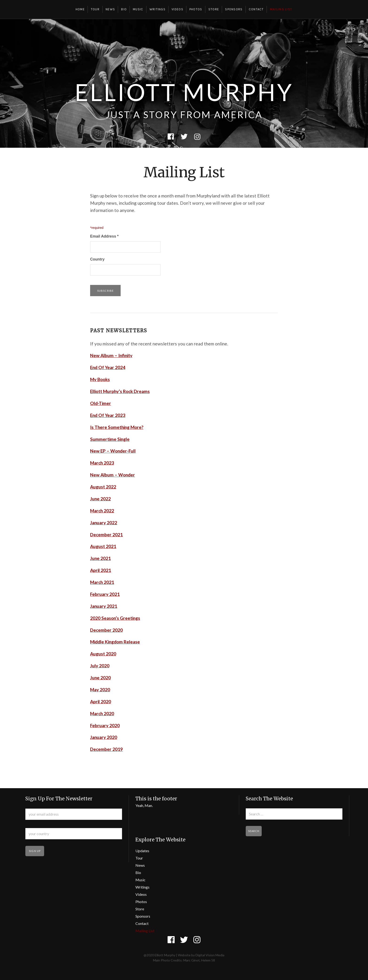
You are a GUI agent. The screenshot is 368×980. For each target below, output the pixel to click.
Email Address (104, 236)
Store (214, 9)
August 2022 (103, 487)
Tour (95, 9)
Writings (157, 9)
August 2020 (103, 654)
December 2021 (106, 535)
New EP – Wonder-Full (113, 451)
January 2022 (104, 523)
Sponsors (234, 9)
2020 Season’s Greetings (115, 618)
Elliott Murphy (184, 92)
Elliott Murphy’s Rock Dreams (120, 391)
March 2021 (102, 582)
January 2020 (104, 737)
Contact (256, 9)
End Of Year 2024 (108, 367)
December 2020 (106, 630)
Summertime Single (110, 439)
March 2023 (102, 463)
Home (80, 9)
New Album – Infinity (111, 355)
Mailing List (281, 9)
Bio (124, 9)
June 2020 (100, 678)
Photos (196, 9)
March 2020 (102, 713)
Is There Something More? (117, 427)
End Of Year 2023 (108, 415)
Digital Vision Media (210, 955)
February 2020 (105, 725)
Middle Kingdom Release (115, 642)
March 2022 (102, 511)
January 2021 (104, 606)
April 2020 (101, 702)
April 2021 (101, 570)
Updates (142, 851)
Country (97, 259)
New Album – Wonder (113, 475)
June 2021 (100, 558)
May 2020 (100, 690)
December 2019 (106, 749)
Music (138, 9)
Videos (177, 9)
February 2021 (105, 594)
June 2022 (100, 499)
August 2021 (103, 546)
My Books (100, 379)
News (110, 9)
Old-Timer (101, 403)
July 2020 (100, 666)
